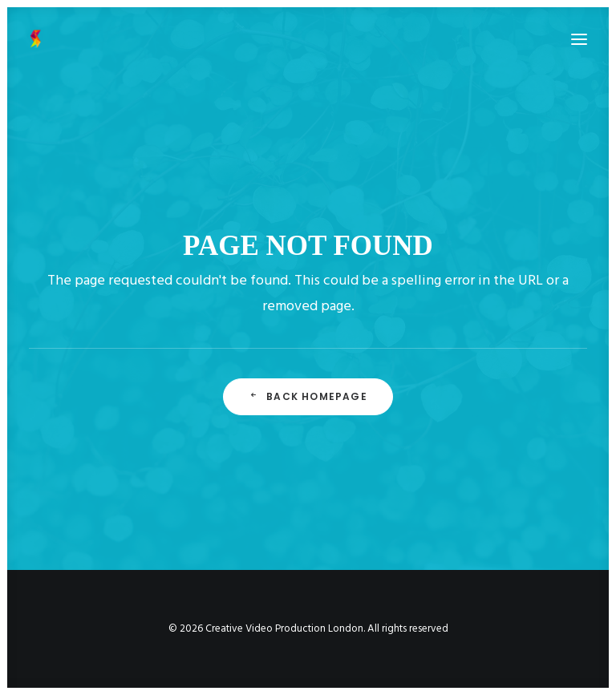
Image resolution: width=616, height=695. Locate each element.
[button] (579, 39)
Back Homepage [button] (308, 396)
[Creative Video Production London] (35, 39)
